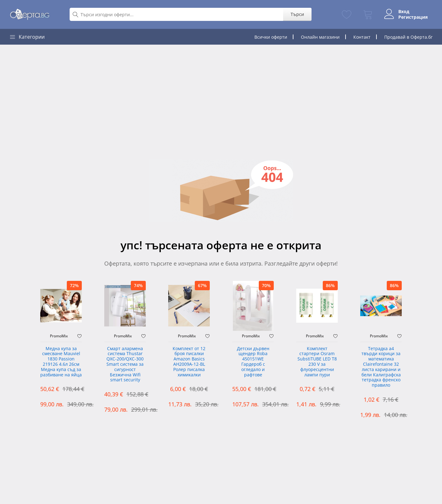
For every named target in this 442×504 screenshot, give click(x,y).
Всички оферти (271, 37)
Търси (297, 14)
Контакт (362, 37)
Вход (404, 12)
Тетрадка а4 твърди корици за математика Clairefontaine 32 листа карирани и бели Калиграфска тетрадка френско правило (381, 367)
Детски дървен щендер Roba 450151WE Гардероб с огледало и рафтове (253, 362)
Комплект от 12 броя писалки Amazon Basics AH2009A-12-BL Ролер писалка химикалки (189, 362)
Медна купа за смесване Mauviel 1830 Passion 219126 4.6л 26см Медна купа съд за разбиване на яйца (61, 362)
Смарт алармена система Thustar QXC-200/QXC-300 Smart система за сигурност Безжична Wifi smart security (125, 365)
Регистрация (413, 17)
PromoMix (59, 336)
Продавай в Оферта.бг (408, 37)
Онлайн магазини (320, 37)
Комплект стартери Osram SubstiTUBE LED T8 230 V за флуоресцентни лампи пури (317, 362)
